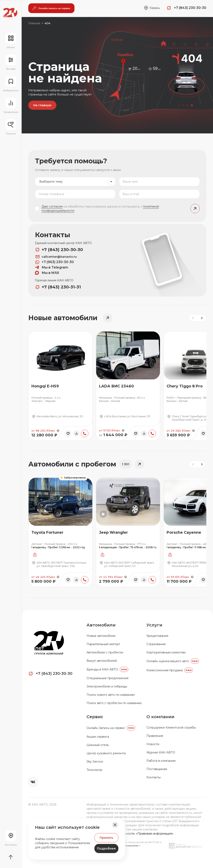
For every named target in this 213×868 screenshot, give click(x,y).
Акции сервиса (98, 737)
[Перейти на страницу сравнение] (11, 105)
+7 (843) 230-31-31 (58, 287)
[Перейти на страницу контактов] (11, 838)
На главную (42, 105)
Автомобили (101, 625)
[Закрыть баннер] (115, 825)
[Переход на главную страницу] (10, 13)
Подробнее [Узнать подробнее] (106, 848)
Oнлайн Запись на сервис (111, 728)
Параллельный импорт (103, 644)
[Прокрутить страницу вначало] (11, 857)
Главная (34, 23)
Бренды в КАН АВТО (107, 669)
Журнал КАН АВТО (161, 752)
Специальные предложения (107, 678)
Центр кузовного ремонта (106, 753)
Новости (153, 744)
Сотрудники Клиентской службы (171, 728)
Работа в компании (161, 761)
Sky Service (95, 762)
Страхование (156, 644)
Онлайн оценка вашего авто (173, 661)
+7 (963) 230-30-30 (54, 262)
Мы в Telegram (51, 267)
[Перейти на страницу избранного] (11, 84)
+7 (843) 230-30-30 (59, 250)
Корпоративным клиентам (166, 652)
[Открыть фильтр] (11, 62)
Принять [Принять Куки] (106, 838)
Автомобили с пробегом (105, 652)
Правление (155, 736)
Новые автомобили (101, 636)
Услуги (154, 625)
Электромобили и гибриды (107, 686)
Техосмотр (94, 770)
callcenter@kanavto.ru (56, 257)
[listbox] (75, 182)
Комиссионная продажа (170, 670)
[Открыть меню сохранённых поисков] (11, 127)
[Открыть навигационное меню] (11, 41)
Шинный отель (98, 745)
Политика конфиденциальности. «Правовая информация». (130, 834)
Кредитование (157, 636)
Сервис (95, 717)
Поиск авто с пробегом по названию (114, 703)
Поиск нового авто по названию (111, 695)
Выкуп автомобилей (102, 661)
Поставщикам (157, 769)
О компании (160, 717)
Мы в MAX (47, 273)
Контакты (154, 777)
